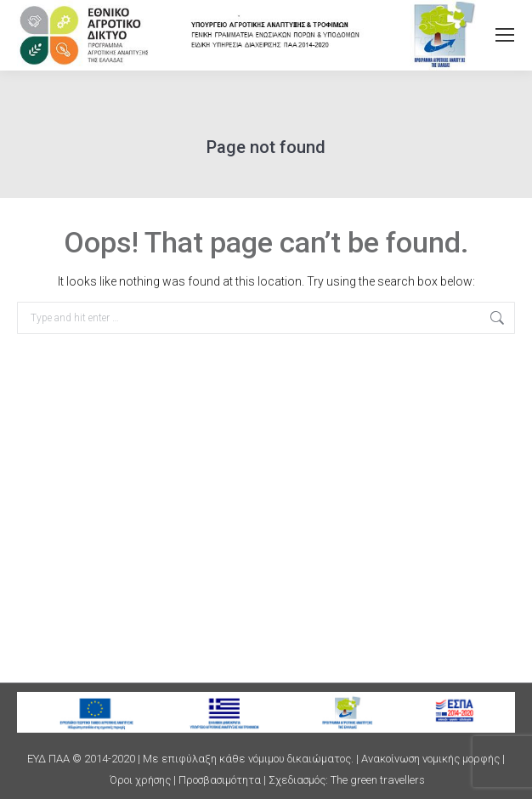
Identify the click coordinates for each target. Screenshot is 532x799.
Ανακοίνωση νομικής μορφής (430, 759)
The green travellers (378, 780)
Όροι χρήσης (140, 780)
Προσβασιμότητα (220, 780)
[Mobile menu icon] (505, 35)
